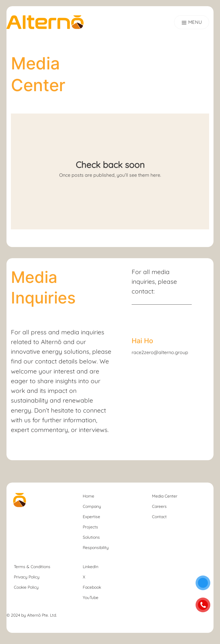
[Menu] (192, 22)
